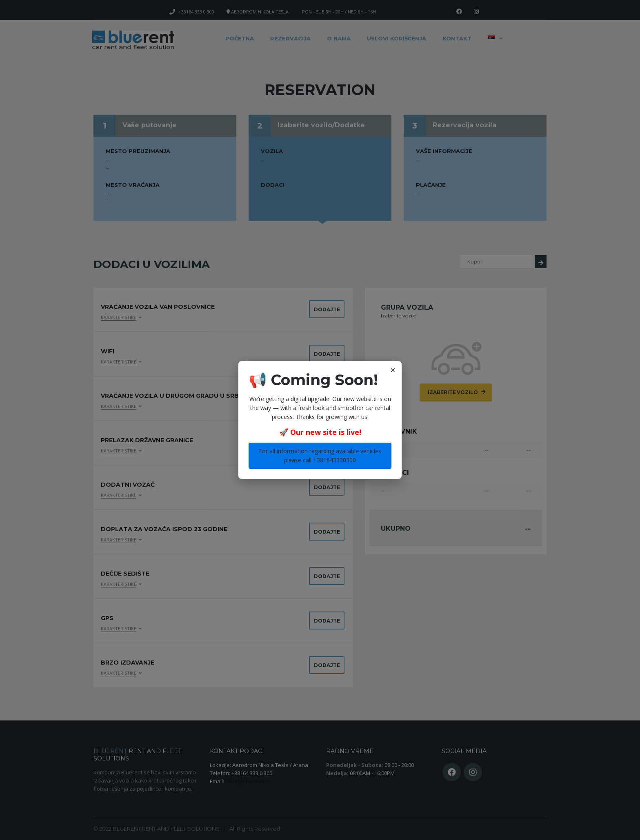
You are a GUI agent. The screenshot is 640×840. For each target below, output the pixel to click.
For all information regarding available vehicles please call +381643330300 (320, 455)
